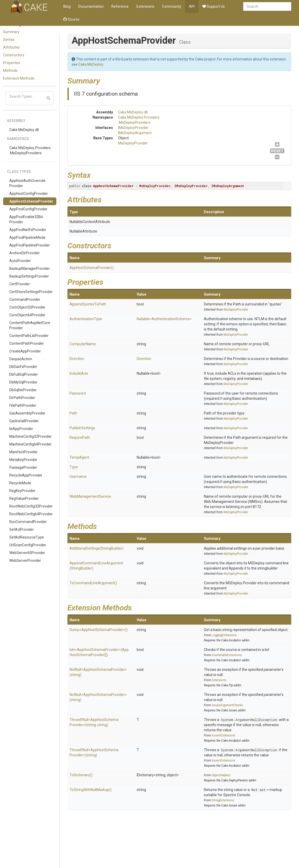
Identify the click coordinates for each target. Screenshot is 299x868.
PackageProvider (23, 467)
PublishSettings (82, 428)
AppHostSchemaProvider (31, 201)
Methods (10, 71)
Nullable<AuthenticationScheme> (164, 319)
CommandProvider (25, 299)
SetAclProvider (22, 529)
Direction (77, 359)
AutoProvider (20, 261)
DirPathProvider (22, 398)
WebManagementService (90, 496)
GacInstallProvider (24, 421)
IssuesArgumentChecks (227, 705)
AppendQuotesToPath (88, 304)
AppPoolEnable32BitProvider (26, 219)
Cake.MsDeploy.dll (24, 130)
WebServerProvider (25, 560)
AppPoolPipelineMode (27, 237)
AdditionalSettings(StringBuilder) (97, 548)
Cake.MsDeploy (91, 64)
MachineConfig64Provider (30, 444)
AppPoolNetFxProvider (28, 230)
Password (78, 393)
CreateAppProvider (25, 351)
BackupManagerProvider (30, 268)
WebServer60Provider (27, 553)
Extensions (145, 6)
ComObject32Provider (27, 307)
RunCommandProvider (28, 522)
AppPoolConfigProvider (28, 209)
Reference (120, 6)
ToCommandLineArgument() (93, 583)
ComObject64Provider (27, 315)
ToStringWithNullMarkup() (91, 790)
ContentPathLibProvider (29, 336)
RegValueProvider (24, 498)
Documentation (91, 6)
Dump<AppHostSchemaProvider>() (99, 630)
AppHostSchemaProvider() (92, 268)
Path (73, 413)
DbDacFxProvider (23, 367)
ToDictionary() (81, 775)
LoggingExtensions (224, 635)
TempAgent (79, 457)
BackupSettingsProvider (29, 276)
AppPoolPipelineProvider (30, 245)
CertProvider (20, 284)
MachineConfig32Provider (30, 436)
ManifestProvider (24, 452)
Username (78, 477)
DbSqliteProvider (23, 390)
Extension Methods (19, 78)
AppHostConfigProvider (29, 194)
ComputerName (83, 344)
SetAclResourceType (27, 537)
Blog (67, 6)
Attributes (11, 47)
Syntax (9, 40)
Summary (11, 32)
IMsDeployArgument (135, 133)
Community (172, 6)
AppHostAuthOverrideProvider (27, 183)
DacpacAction (21, 359)
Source (71, 19)
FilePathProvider (23, 405)
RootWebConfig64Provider (31, 514)
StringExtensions (223, 800)
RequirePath (80, 437)
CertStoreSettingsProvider (31, 292)
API (192, 6)
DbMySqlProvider (23, 382)
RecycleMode (20, 483)
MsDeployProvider (133, 143)
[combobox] (267, 6)
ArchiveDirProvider (25, 253)
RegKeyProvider (22, 491)
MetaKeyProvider (23, 460)
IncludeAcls (79, 373)
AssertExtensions (223, 735)
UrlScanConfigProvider (28, 545)
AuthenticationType (86, 319)
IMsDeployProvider (133, 128)
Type (74, 467)
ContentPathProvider (27, 343)
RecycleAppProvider (26, 475)
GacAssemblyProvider (27, 413)
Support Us (214, 6)
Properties (12, 63)
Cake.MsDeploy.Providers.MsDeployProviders (30, 150)
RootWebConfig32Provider (31, 506)
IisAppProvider (21, 429)
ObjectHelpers (221, 775)
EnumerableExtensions (227, 655)
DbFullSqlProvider (24, 374)
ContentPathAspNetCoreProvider (30, 325)
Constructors (14, 55)
